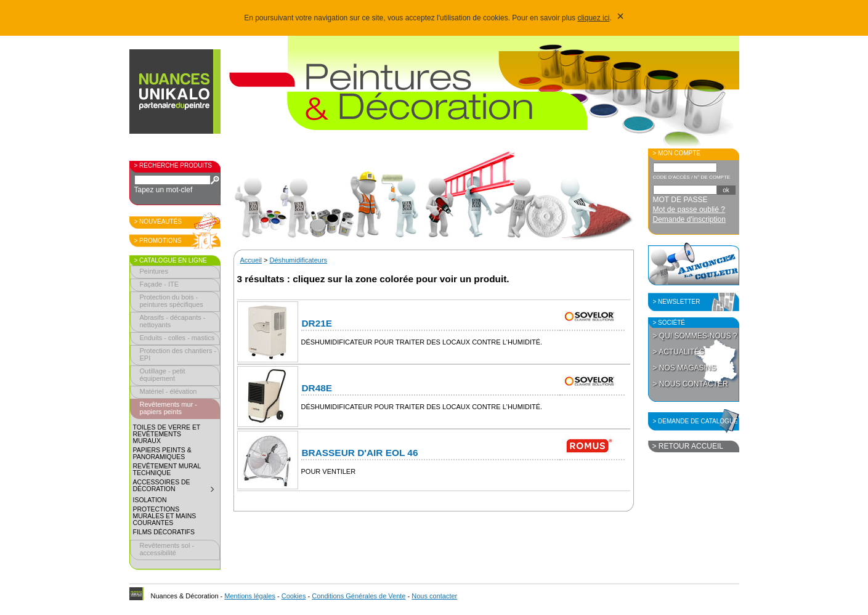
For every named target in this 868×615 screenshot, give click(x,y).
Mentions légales (250, 596)
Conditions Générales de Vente (359, 596)
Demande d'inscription (689, 219)
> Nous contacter (691, 384)
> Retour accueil (688, 446)
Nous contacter (434, 596)
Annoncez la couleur (694, 264)
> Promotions (158, 241)
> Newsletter (677, 302)
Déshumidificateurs (299, 260)
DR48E (317, 388)
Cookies (294, 596)
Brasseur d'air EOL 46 (360, 453)
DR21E (317, 323)
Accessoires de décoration (176, 487)
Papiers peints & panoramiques (162, 454)
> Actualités (679, 352)
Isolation (150, 500)
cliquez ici (593, 18)
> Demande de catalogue (696, 421)
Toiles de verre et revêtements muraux (167, 434)
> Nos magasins (685, 368)
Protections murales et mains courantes (165, 516)
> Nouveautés (158, 222)
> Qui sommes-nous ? (695, 336)
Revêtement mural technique (167, 470)
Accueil (251, 260)
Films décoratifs (164, 532)
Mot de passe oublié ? (689, 210)
